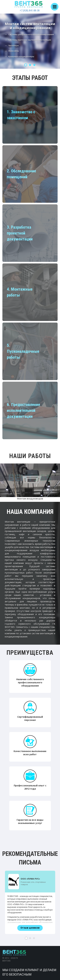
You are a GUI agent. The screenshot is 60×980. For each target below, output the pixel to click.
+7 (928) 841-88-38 (30, 10)
